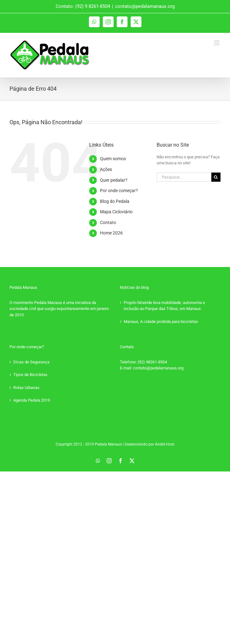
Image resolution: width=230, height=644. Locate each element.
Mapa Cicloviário (116, 212)
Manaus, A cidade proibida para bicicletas (161, 322)
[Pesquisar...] (184, 177)
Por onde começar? (119, 191)
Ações (106, 169)
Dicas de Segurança (31, 362)
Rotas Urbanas (26, 388)
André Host (165, 444)
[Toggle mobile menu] (217, 43)
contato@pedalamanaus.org (145, 6)
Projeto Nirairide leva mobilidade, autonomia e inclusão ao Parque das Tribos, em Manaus (164, 306)
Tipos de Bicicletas (30, 375)
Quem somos (113, 159)
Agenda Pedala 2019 (32, 400)
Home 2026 (111, 233)
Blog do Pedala (115, 201)
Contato (108, 222)
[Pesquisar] (216, 177)
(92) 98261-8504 (152, 362)
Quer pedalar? (114, 180)
